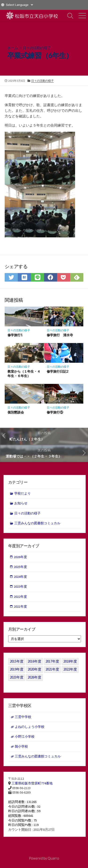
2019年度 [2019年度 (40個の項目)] (17, 669)
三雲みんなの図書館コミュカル (37, 523)
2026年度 (20, 557)
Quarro (53, 858)
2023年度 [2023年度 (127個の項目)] (17, 677)
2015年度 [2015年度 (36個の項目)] (17, 661)
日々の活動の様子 (37, 48)
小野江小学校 (25, 737)
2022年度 (20, 597)
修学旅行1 (15, 335)
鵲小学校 (21, 746)
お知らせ (21, 503)
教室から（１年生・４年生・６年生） (24, 374)
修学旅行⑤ (55, 412)
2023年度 (20, 586)
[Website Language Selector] (19, 5)
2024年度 (20, 577)
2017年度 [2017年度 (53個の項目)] (52, 661)
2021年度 (20, 606)
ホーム (13, 48)
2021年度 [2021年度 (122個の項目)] (52, 669)
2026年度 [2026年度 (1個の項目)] (34, 677)
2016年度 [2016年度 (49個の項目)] (34, 661)
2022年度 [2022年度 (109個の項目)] (70, 669)
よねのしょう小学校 (30, 727)
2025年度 (20, 567)
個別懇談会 (16, 412)
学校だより (23, 493)
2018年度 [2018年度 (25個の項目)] (70, 661)
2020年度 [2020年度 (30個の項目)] (34, 669)
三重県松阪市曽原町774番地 (32, 783)
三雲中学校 (23, 717)
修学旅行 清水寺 (60, 335)
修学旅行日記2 (57, 371)
